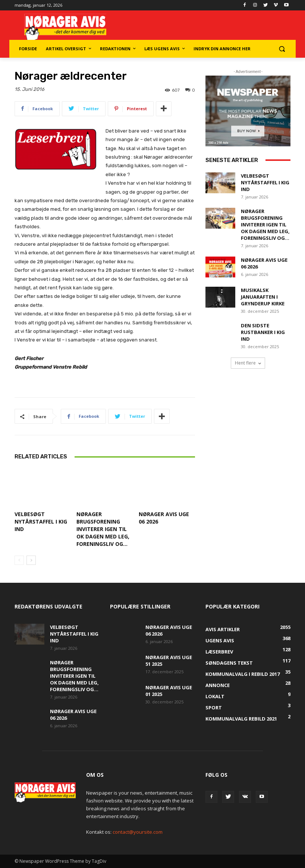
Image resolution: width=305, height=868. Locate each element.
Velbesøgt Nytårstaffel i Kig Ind (41, 522)
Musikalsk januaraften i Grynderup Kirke (263, 297)
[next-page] (31, 560)
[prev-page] (19, 560)
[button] (282, 49)
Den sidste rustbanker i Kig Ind (263, 332)
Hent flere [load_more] (248, 363)
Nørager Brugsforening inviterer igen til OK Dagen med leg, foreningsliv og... (103, 529)
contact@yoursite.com (138, 832)
